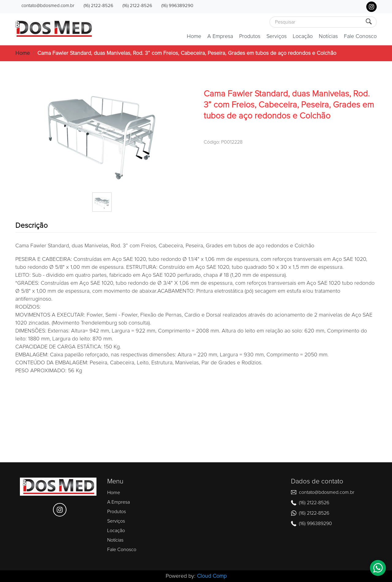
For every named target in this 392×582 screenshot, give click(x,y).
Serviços (277, 36)
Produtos (250, 36)
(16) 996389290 (177, 6)
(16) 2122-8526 (98, 6)
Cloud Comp (212, 576)
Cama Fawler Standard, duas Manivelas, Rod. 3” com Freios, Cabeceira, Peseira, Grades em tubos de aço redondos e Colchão (187, 53)
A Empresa (220, 36)
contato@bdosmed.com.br (48, 6)
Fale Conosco (360, 36)
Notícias (328, 36)
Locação (303, 36)
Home (194, 36)
